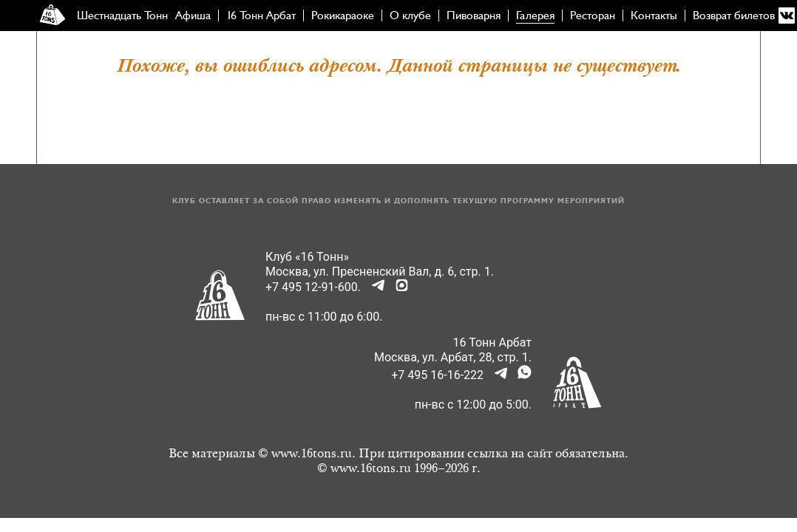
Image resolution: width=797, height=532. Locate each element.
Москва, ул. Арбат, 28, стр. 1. (453, 357)
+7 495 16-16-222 (437, 375)
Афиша (193, 16)
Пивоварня (474, 16)
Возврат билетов (734, 16)
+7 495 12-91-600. (313, 287)
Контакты (654, 16)
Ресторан (593, 16)
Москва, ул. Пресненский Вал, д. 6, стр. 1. (380, 272)
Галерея (535, 16)
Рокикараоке (343, 16)
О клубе (410, 16)
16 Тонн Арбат (261, 16)
